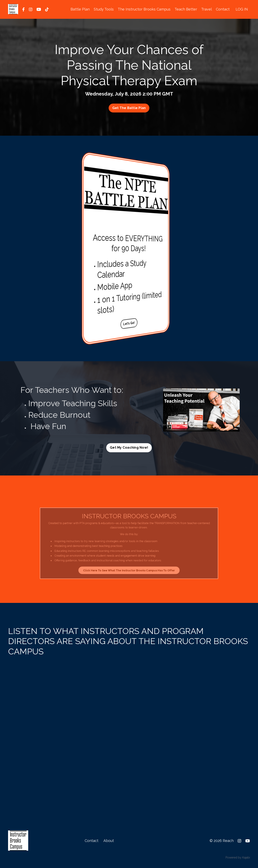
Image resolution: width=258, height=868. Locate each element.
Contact (223, 9)
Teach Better (186, 9)
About (109, 841)
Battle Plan (80, 9)
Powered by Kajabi (238, 858)
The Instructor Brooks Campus (144, 9)
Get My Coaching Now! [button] (129, 448)
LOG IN (242, 9)
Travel (207, 9)
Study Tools (104, 9)
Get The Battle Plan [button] (129, 108)
